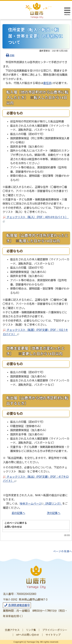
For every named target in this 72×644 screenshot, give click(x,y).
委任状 (48, 83)
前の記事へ (18, 513)
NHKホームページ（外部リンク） (41, 504)
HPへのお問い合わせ (28, 635)
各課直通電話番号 (17, 605)
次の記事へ (54, 513)
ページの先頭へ (63, 551)
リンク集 (31, 630)
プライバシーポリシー (55, 630)
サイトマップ (53, 635)
